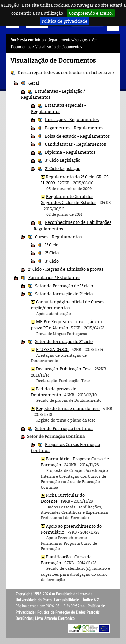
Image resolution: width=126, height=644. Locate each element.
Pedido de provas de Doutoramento (54, 392)
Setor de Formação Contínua (64, 428)
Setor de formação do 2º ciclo (64, 294)
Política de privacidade (65, 21)
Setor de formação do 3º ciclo (64, 341)
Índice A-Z (91, 600)
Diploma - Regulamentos (70, 152)
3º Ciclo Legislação (63, 160)
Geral (34, 83)
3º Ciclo (52, 261)
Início (39, 40)
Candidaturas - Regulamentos (75, 144)
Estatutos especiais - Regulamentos (58, 108)
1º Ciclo (52, 245)
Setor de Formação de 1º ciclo (64, 286)
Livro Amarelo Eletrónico (55, 618)
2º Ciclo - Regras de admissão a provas (66, 269)
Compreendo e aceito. (91, 13)
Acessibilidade (67, 600)
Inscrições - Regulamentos (72, 119)
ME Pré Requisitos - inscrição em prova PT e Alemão (67, 325)
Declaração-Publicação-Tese (64, 369)
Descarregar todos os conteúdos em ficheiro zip (66, 72)
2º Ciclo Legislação (63, 168)
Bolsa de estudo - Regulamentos (77, 136)
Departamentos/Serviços (68, 40)
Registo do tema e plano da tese (68, 408)
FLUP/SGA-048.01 (52, 349)
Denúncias (24, 618)
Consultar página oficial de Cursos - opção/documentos (69, 305)
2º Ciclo (52, 253)
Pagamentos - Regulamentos (74, 128)
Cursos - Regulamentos (58, 237)
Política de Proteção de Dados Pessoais (69, 612)
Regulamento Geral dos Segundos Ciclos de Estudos (69, 199)
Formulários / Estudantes (54, 277)
